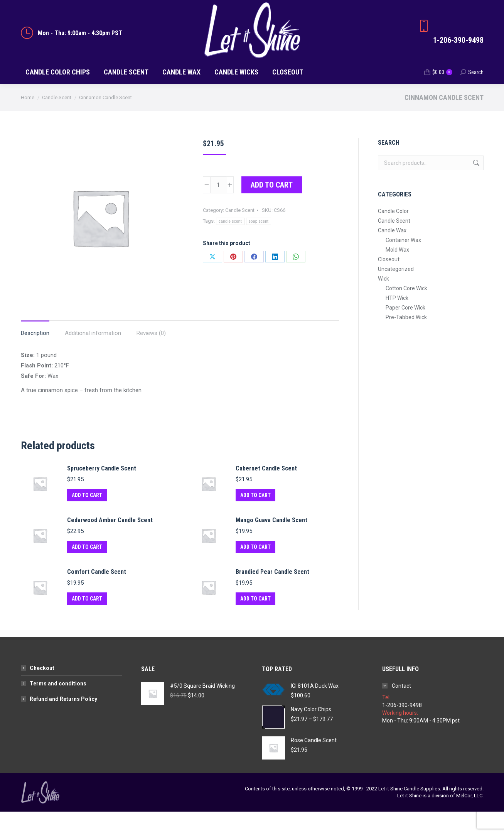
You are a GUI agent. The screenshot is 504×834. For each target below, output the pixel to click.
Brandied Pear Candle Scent (272, 594)
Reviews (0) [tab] (151, 355)
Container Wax (403, 262)
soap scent (259, 244)
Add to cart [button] (87, 518)
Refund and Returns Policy (63, 721)
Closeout (389, 282)
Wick (383, 301)
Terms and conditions (58, 706)
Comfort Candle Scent (97, 594)
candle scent (230, 244)
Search (475, 185)
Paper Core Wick (405, 330)
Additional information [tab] (93, 355)
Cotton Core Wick (406, 311)
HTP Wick (397, 320)
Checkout (42, 690)
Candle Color (393, 233)
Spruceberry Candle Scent (102, 491)
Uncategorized (396, 291)
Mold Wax (397, 272)
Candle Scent (240, 233)
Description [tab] (35, 355)
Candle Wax (392, 253)
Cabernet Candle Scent (266, 491)
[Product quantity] (218, 207)
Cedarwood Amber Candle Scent (110, 542)
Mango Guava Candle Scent (271, 542)
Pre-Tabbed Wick (406, 340)
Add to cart (272, 207)
